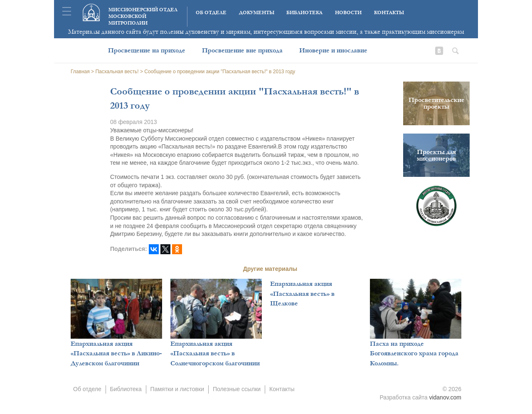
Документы (257, 13)
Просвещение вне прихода (242, 50)
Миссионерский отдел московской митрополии (143, 16)
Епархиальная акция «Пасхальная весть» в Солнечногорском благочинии (215, 353)
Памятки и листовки (177, 389)
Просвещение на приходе (147, 50)
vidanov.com (445, 397)
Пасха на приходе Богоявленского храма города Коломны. (414, 353)
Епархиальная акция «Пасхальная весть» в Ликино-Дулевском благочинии (116, 353)
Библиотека (304, 13)
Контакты (389, 13)
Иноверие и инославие (333, 50)
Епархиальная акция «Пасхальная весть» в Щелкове (302, 294)
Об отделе (211, 13)
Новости (348, 13)
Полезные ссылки (237, 389)
